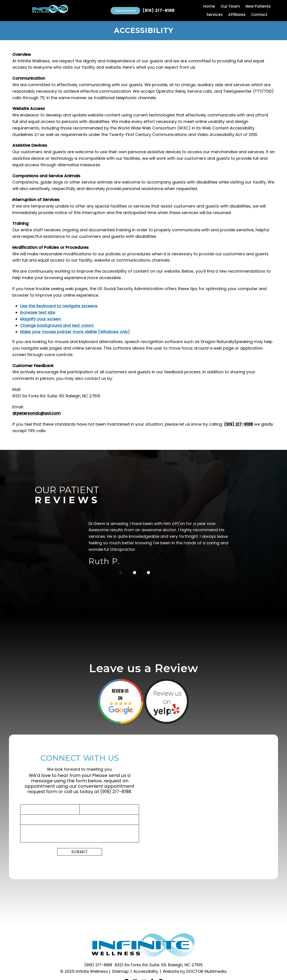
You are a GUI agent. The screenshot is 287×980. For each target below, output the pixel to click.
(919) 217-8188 (158, 11)
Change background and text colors (57, 325)
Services (215, 15)
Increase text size (38, 312)
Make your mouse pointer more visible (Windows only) (75, 332)
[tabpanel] (163, 544)
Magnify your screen (41, 319)
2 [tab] (135, 573)
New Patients (258, 6)
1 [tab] (121, 573)
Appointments (125, 11)
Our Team (230, 6)
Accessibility (146, 971)
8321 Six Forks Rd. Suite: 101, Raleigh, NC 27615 (159, 965)
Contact (259, 15)
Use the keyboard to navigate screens (59, 306)
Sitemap (120, 971)
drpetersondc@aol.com (36, 413)
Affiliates (237, 15)
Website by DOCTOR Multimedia (195, 971)
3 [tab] (148, 573)
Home (209, 6)
